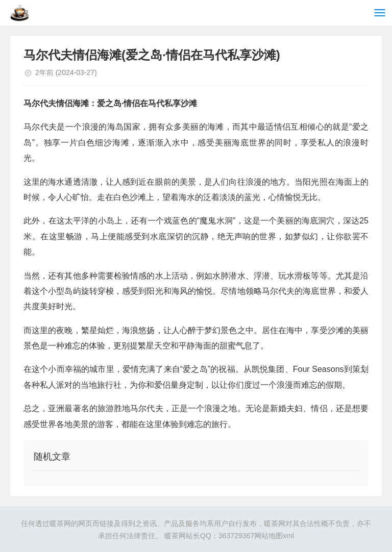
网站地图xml (274, 536)
